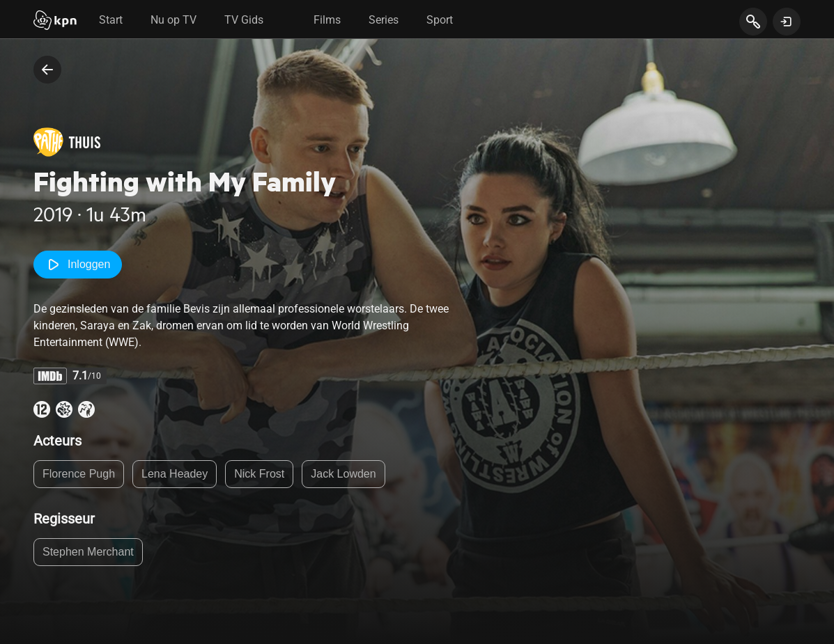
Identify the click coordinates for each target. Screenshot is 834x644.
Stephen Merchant (88, 552)
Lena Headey (175, 474)
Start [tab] (111, 20)
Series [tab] (384, 20)
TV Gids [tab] (244, 20)
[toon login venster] (787, 22)
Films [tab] (327, 20)
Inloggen (78, 265)
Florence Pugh (79, 474)
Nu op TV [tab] (173, 20)
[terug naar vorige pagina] (47, 70)
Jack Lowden (343, 474)
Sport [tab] (440, 20)
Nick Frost (259, 474)
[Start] (55, 22)
